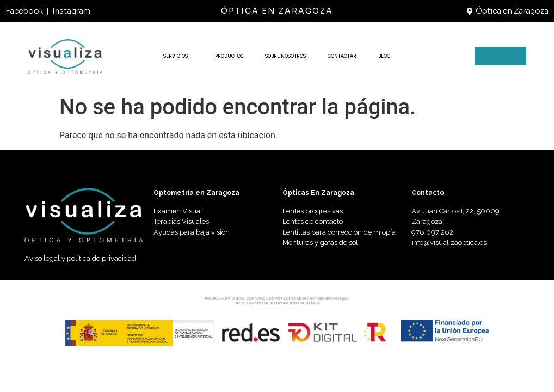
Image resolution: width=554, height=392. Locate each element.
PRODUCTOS (229, 56)
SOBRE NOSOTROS (285, 56)
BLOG (384, 56)
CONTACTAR (342, 56)
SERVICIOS (178, 56)
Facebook (24, 11)
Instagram (71, 11)
